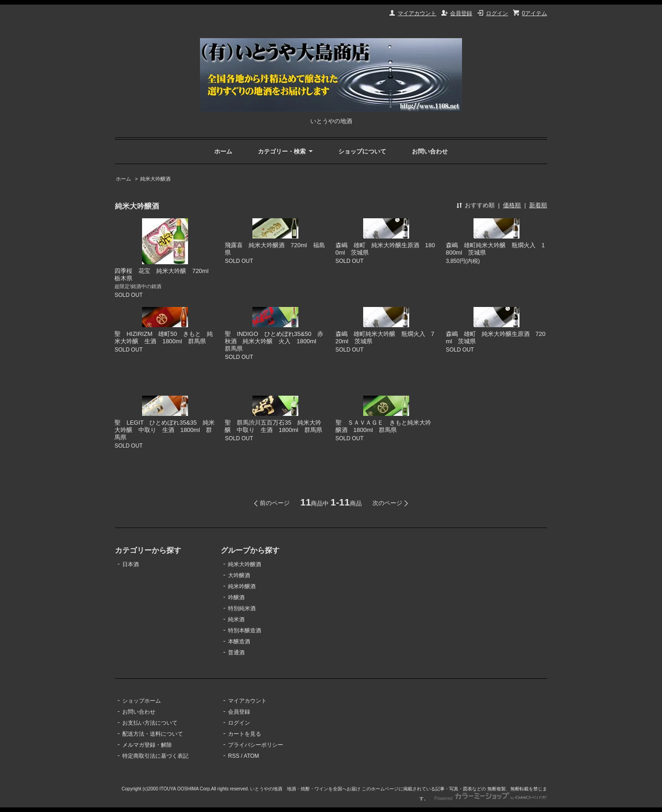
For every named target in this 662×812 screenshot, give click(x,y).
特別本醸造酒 (245, 630)
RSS (234, 756)
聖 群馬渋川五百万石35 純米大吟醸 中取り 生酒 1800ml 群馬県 (274, 426)
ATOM (251, 756)
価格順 (512, 205)
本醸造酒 (239, 642)
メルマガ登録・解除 (147, 745)
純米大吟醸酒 (155, 179)
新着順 (538, 205)
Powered (491, 798)
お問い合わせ (430, 151)
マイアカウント (417, 13)
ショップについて (362, 151)
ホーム (223, 151)
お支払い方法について (150, 723)
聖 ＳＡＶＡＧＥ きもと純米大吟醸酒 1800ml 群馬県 (383, 426)
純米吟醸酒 (242, 586)
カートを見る (245, 734)
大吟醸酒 (239, 575)
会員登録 (461, 13)
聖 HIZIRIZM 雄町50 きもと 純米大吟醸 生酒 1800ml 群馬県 (164, 338)
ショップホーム (142, 701)
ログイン (497, 13)
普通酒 (236, 653)
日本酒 (131, 564)
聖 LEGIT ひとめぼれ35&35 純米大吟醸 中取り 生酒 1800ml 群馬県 (165, 430)
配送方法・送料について (153, 734)
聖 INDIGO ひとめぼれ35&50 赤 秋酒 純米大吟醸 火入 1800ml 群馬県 (277, 341)
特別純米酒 (242, 608)
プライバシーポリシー (256, 745)
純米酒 (236, 619)
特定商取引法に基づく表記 (155, 756)
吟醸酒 (236, 597)
